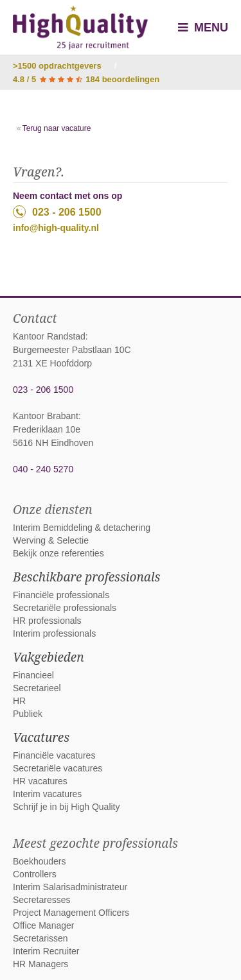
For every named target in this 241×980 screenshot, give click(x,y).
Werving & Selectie (51, 540)
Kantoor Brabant (46, 416)
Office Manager (43, 925)
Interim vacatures (47, 794)
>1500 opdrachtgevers (57, 66)
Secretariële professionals (65, 608)
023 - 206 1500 (57, 212)
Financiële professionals (61, 595)
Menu (203, 28)
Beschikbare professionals (86, 577)
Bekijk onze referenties (58, 553)
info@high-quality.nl (56, 228)
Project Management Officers (71, 913)
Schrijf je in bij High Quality (67, 807)
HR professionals (47, 621)
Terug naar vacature (57, 128)
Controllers (35, 874)
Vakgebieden (49, 657)
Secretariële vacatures (58, 768)
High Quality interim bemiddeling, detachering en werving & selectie (80, 28)
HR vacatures (40, 781)
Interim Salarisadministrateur (70, 887)
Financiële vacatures (54, 755)
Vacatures (41, 737)
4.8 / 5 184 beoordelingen (86, 79)
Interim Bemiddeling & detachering (82, 528)
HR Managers (40, 964)
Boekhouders (40, 861)
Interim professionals (54, 633)
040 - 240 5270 (43, 469)
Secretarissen (40, 938)
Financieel (33, 675)
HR (19, 701)
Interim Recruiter (46, 951)
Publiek (28, 714)
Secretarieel (37, 688)
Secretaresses (41, 900)
